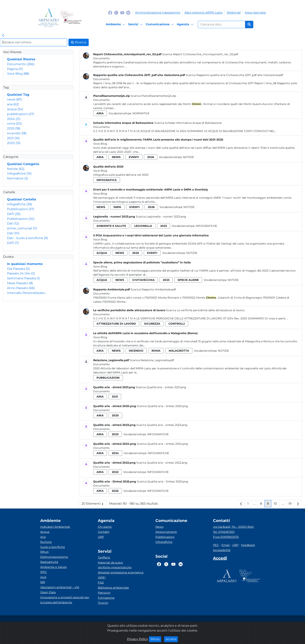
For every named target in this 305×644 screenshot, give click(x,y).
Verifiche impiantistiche (115, 567)
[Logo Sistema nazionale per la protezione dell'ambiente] (71, 18)
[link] (3, 36)
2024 (14, 119)
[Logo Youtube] (122, 13)
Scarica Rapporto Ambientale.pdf (153, 289)
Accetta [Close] (172, 639)
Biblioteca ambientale (113, 588)
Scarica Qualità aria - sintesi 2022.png (162, 463)
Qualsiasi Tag (18, 95)
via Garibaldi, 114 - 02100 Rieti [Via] (233, 527)
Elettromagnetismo (54, 557)
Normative (18, 178)
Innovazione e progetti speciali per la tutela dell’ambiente (65, 600)
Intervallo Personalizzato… (27, 293)
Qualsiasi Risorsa (21, 59)
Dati (13, 223)
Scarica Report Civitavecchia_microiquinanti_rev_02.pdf (200, 54)
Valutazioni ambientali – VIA (60, 587)
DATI (14, 214)
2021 (13, 138)
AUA (43, 577)
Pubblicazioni (21, 209)
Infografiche (19, 173)
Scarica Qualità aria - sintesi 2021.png (161, 387)
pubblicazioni (21, 114)
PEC (216, 545)
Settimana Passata (23, 278)
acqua (15, 109)
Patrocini (104, 593)
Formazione (106, 598)
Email (226, 545)
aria (13, 104)
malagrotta (179, 351)
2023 (164, 226)
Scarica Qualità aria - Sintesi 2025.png (162, 481)
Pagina (15, 69)
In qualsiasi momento (25, 264)
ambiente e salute (111, 226)
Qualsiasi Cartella (21, 199)
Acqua (45, 532)
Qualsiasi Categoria (23, 164)
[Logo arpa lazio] (49, 18)
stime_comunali (22, 228)
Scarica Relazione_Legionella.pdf (152, 360)
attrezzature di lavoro (116, 324)
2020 (14, 143)
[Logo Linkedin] (128, 13)
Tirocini (103, 603)
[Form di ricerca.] (222, 24)
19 (291, 505)
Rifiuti (44, 552)
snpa (117, 207)
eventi (134, 157)
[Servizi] (136, 24)
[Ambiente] (116, 24)
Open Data (48, 592)
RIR (43, 582)
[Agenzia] (186, 24)
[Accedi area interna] (220, 559)
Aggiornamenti (166, 532)
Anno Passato (21, 288)
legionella (143, 226)
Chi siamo (105, 527)
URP (101, 537)
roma (14, 124)
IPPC (44, 572)
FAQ (101, 583)
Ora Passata (18, 269)
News (159, 527)
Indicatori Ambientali (55, 527)
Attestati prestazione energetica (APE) (121, 575)
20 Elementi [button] (94, 505)
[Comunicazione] (160, 24)
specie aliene (188, 280)
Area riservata (255, 13)
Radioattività (49, 562)
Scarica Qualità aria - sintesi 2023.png (162, 425)
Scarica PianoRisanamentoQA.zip (153, 96)
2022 (115, 472)
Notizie (16, 169)
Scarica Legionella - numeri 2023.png (161, 217)
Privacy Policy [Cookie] (138, 639)
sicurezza (152, 324)
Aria (43, 537)
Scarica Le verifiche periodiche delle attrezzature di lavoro (205, 310)
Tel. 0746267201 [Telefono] (224, 532)
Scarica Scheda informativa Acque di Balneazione (188, 123)
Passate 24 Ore (21, 273)
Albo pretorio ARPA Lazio (203, 13)
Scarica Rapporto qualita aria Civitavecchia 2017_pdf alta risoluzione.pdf (234, 75)
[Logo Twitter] (116, 13)
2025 (14, 128)
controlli (177, 324)
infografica (107, 180)
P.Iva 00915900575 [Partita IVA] (226, 537)
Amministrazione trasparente (158, 13)
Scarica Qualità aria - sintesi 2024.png (162, 444)
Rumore (46, 542)
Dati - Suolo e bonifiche (27, 238)
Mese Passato (20, 283)
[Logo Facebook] (110, 13)
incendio (17, 133)
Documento (21, 64)
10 (277, 505)
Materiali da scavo (110, 563)
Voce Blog (18, 74)
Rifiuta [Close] (156, 639)
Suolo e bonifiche (53, 547)
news (14, 99)
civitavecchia (143, 280)
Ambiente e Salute (53, 567)
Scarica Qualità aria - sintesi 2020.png (162, 406)
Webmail (234, 13)
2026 (151, 157)
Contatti (104, 532)
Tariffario (104, 557)
